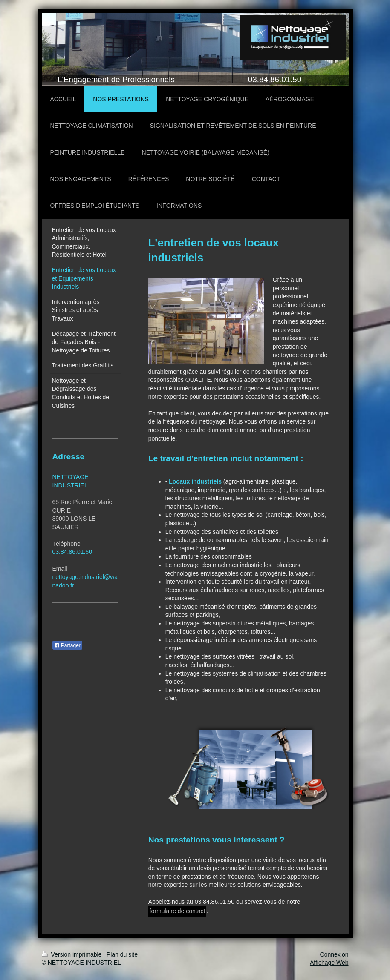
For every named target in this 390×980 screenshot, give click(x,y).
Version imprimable (73, 954)
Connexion (334, 954)
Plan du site (122, 954)
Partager (67, 645)
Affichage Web (329, 963)
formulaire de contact (178, 911)
